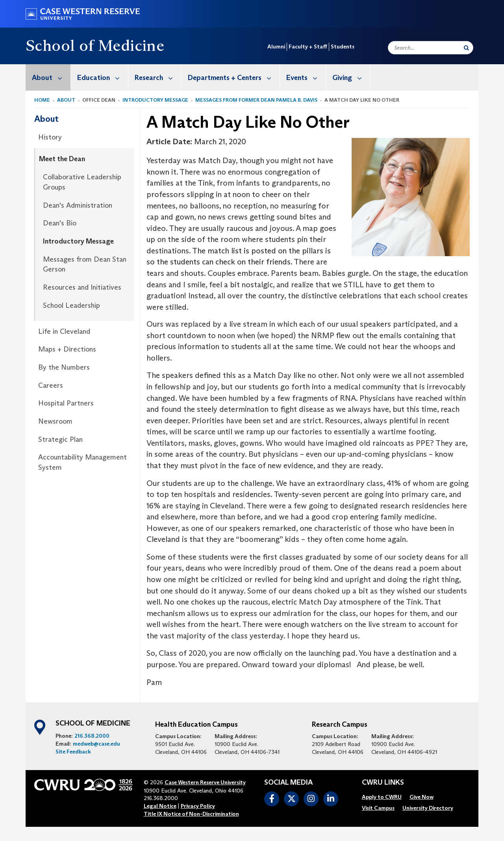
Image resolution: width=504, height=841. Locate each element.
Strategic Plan (60, 439)
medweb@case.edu (96, 744)
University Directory (428, 808)
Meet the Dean (62, 159)
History (50, 137)
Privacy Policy (198, 806)
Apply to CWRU (382, 797)
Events (306, 77)
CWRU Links (383, 783)
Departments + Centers (234, 77)
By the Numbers (64, 367)
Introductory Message (155, 100)
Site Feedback (73, 752)
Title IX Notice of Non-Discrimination (191, 814)
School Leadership (71, 305)
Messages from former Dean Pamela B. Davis (256, 100)
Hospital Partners (66, 403)
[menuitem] (48, 77)
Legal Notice (160, 806)
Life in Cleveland (64, 331)
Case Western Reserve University (205, 782)
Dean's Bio (60, 223)
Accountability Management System (82, 462)
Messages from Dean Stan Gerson (85, 264)
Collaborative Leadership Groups (82, 182)
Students (343, 47)
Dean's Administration (78, 205)
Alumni (276, 47)
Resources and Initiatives (82, 287)
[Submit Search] (466, 48)
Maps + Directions (67, 349)
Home (42, 100)
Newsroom (55, 421)
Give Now (422, 797)
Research (158, 77)
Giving (351, 77)
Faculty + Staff (308, 47)
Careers (51, 385)
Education (103, 77)
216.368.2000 (92, 736)
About (51, 77)
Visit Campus (378, 808)
